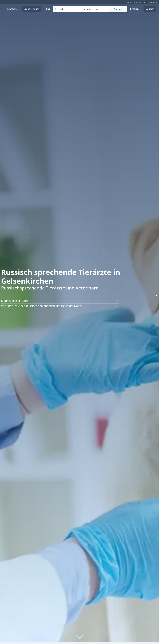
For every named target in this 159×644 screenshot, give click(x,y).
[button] (155, 295)
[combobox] (67, 9)
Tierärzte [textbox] (60, 9)
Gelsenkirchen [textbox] (90, 9)
